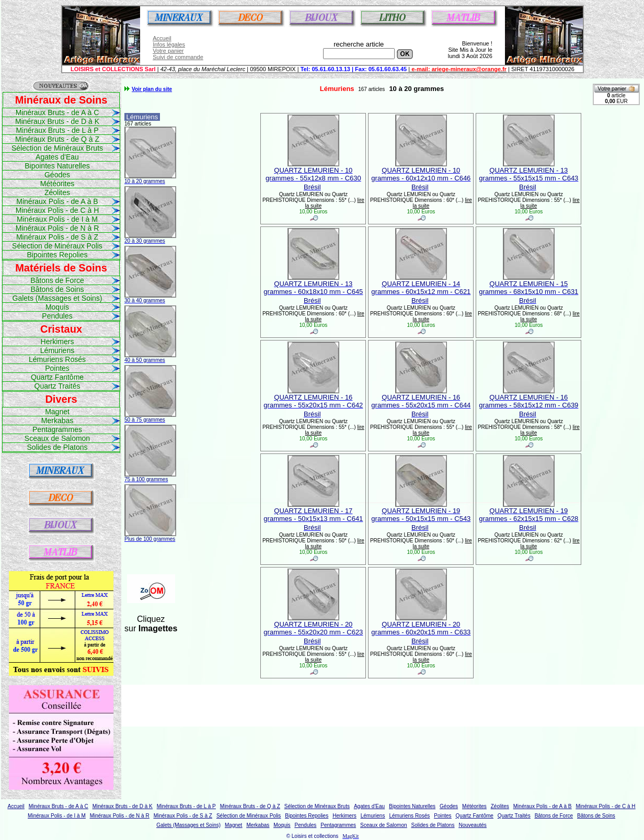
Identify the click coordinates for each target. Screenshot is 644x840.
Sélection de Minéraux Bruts (57, 148)
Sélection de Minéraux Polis (57, 246)
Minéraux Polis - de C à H (57, 210)
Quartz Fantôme (57, 377)
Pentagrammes (57, 429)
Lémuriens (57, 350)
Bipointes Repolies (57, 255)
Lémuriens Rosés (57, 359)
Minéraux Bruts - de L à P (57, 130)
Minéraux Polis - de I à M (57, 219)
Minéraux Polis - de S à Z (57, 237)
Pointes (57, 368)
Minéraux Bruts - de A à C (57, 112)
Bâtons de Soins (57, 289)
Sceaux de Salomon (57, 438)
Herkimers (57, 342)
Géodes (57, 175)
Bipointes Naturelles (57, 166)
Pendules (57, 316)
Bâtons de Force (57, 280)
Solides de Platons (57, 447)
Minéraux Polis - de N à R (57, 228)
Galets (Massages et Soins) (57, 298)
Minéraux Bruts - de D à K (57, 121)
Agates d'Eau (57, 157)
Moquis (57, 307)
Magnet (57, 412)
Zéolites (57, 192)
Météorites (57, 184)
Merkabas (57, 421)
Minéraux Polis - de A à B (57, 201)
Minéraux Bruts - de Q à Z (57, 139)
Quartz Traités (57, 386)
